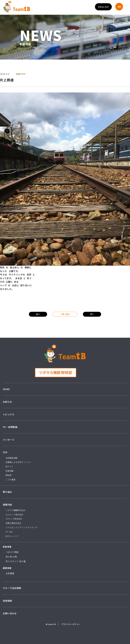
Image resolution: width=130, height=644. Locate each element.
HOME (6, 389)
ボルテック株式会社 (14, 515)
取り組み (7, 492)
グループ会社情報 (12, 588)
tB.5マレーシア (12, 536)
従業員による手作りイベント (18, 462)
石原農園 (10, 573)
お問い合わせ (10, 613)
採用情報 (7, 601)
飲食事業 (7, 547)
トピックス (9, 414)
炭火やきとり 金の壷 (16, 561)
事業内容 (7, 505)
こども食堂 (11, 479)
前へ (38, 314)
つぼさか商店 (12, 552)
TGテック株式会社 (14, 519)
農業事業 (7, 568)
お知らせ (7, 402)
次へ (92, 314)
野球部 (9, 475)
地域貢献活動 (11, 458)
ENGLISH (103, 7)
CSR (5, 452)
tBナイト (9, 466)
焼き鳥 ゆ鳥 (11, 557)
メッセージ (9, 440)
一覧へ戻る (65, 314)
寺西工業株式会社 (13, 523)
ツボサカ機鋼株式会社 (15, 510)
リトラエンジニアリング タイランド (22, 527)
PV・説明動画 (10, 427)
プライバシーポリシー (71, 624)
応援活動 (10, 471)
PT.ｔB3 (9, 532)
